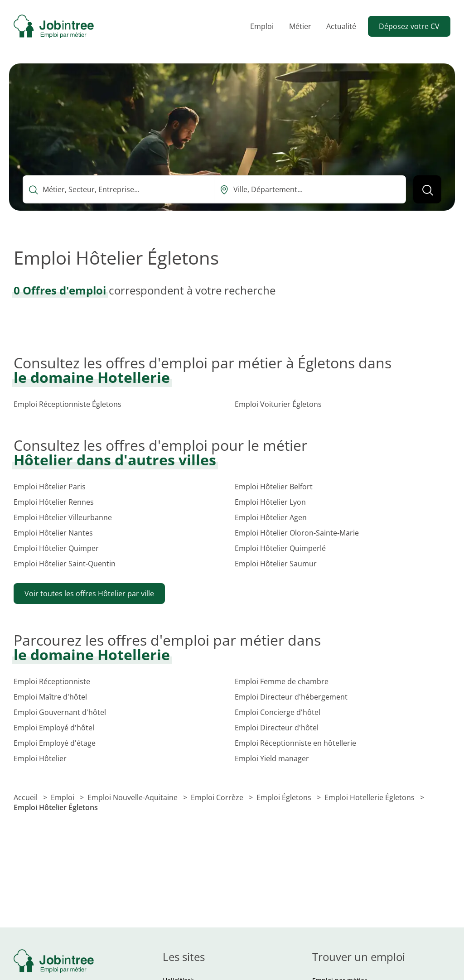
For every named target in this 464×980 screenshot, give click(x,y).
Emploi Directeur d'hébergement (291, 697)
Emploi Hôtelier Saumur (276, 564)
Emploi (262, 26)
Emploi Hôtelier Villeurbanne (63, 517)
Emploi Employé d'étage (55, 743)
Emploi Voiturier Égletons (278, 404)
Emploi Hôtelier (40, 758)
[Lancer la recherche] (427, 189)
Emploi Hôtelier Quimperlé (280, 548)
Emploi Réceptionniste (52, 681)
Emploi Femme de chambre (282, 681)
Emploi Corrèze (218, 797)
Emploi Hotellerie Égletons (370, 797)
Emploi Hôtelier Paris (50, 487)
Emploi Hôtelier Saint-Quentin (65, 564)
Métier (300, 26)
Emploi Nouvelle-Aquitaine (133, 797)
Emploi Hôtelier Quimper (56, 548)
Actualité (341, 26)
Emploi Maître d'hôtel (50, 697)
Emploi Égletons (285, 797)
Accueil (27, 797)
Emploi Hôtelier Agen (271, 517)
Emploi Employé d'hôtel (54, 728)
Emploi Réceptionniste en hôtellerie (295, 743)
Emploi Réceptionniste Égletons (68, 404)
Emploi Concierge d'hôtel (278, 712)
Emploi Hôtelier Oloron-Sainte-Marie (297, 533)
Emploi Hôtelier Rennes (54, 502)
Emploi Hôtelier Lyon (270, 502)
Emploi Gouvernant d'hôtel (60, 712)
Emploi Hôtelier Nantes (53, 533)
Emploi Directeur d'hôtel (277, 728)
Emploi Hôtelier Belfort (274, 487)
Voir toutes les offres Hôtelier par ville (89, 594)
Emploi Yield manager (272, 758)
